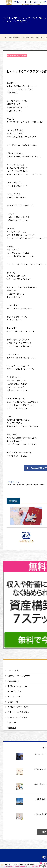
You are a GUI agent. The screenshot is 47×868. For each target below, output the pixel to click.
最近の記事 (23, 56)
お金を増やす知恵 (13, 56)
